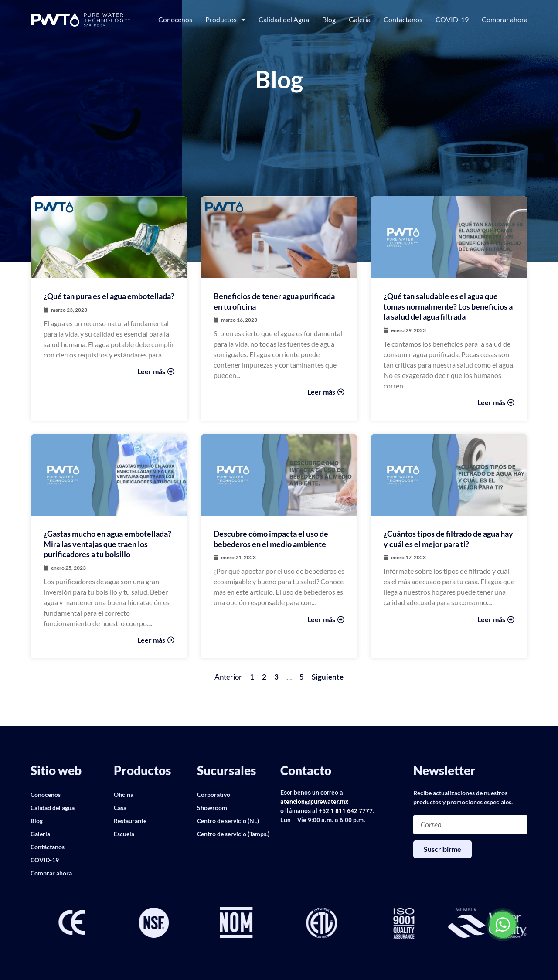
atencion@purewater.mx (314, 802)
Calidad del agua (53, 808)
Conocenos (175, 19)
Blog (329, 19)
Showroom (212, 808)
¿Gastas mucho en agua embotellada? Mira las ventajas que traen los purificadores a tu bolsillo (107, 544)
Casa (120, 808)
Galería (360, 19)
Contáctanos (403, 19)
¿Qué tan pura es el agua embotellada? (109, 296)
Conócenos (46, 795)
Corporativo (214, 795)
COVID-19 (452, 19)
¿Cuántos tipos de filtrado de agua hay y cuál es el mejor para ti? (448, 539)
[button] (37, 923)
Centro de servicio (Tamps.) (233, 834)
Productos (225, 20)
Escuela (124, 834)
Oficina (124, 795)
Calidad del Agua (284, 19)
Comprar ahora (505, 19)
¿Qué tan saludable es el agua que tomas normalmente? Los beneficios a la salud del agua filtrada (448, 306)
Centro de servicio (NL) (228, 821)
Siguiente (328, 677)
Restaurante (130, 821)
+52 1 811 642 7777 (346, 811)
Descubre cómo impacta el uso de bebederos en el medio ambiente (271, 539)
